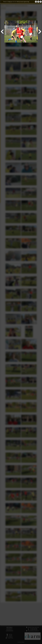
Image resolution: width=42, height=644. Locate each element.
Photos (5, 2)
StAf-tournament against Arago (23, 2)
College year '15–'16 (12, 2)
